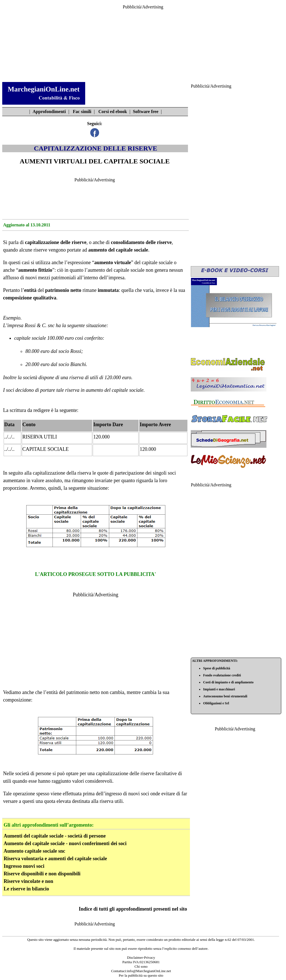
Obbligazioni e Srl (216, 703)
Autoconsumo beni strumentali (225, 696)
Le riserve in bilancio (26, 889)
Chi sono (141, 966)
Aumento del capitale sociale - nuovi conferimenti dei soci (65, 843)
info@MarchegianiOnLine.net (149, 971)
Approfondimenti (49, 112)
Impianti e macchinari (219, 689)
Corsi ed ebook (113, 112)
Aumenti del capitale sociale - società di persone (55, 836)
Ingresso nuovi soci (24, 866)
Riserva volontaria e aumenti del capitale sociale (55, 859)
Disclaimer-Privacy (141, 957)
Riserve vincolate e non (28, 881)
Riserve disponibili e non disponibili (42, 874)
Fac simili (82, 112)
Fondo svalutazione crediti (222, 675)
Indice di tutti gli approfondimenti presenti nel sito (133, 909)
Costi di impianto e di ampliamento (228, 682)
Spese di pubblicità (217, 668)
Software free (146, 112)
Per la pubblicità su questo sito (141, 975)
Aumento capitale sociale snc (34, 851)
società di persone (33, 773)
